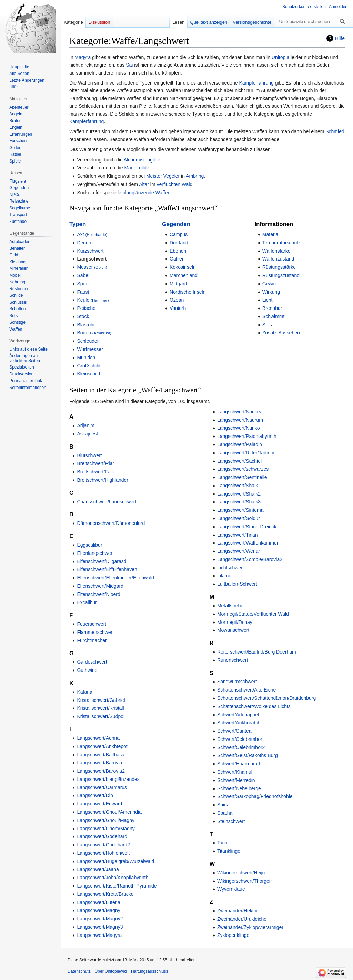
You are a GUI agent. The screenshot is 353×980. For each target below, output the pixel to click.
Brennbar (272, 308)
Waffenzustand (278, 259)
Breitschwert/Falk (95, 472)
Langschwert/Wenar (239, 551)
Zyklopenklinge (233, 935)
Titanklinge (229, 851)
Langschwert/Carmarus (102, 787)
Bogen (94, 333)
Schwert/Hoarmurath (239, 764)
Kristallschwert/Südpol (101, 716)
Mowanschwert (233, 630)
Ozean (177, 300)
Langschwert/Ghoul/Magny (106, 820)
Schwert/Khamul (235, 772)
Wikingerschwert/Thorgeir (245, 881)
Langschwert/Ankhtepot (102, 746)
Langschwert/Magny (98, 910)
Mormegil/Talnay (235, 622)
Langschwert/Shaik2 (239, 494)
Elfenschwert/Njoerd (98, 594)
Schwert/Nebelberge (239, 788)
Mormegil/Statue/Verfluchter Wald (253, 614)
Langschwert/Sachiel (239, 461)
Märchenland (184, 275)
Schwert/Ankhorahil (238, 723)
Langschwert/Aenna (98, 738)
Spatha (225, 813)
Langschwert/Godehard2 (103, 845)
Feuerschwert (92, 624)
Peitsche (86, 308)
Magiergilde (137, 168)
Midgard (178, 284)
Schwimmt (274, 316)
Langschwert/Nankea (240, 412)
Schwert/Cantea (234, 731)
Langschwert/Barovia (99, 763)
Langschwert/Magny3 (100, 927)
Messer (92, 267)
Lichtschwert (231, 568)
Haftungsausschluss (149, 971)
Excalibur (87, 602)
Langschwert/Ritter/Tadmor (246, 453)
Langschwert (92, 259)
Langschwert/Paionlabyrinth (247, 436)
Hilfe (340, 38)
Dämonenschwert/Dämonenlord (111, 523)
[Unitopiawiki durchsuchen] (312, 21)
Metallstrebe (230, 606)
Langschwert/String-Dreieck (247, 527)
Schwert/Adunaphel (238, 715)
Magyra (83, 57)
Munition (86, 357)
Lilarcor (225, 576)
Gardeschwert (92, 662)
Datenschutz (79, 971)
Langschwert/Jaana (98, 869)
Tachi (223, 843)
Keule (93, 300)
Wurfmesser (90, 349)
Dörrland (179, 243)
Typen (78, 224)
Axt (92, 234)
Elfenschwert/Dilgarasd (102, 561)
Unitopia (280, 57)
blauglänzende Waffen (147, 193)
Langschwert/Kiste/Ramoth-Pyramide (117, 886)
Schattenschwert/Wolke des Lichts (254, 706)
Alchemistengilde (142, 160)
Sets (267, 325)
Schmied (335, 131)
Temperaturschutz (281, 243)
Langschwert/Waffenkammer (248, 543)
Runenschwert (233, 660)
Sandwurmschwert (237, 682)
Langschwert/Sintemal (241, 510)
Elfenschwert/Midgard (100, 586)
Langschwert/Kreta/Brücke (105, 894)
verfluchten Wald (175, 184)
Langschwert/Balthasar (101, 755)
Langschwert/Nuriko (239, 428)
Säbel (83, 275)
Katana (84, 692)
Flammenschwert (95, 632)
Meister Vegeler (163, 176)
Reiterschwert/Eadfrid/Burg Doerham (257, 652)
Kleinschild (88, 374)
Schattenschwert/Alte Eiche (246, 690)
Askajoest (87, 434)
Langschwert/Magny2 (100, 919)
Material (271, 234)
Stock (83, 316)
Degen (84, 243)
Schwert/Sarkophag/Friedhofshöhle (255, 796)
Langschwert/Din (95, 795)
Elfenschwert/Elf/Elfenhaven (107, 569)
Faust (83, 292)
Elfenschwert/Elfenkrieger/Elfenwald (115, 578)
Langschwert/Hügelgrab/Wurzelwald (115, 861)
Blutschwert (89, 455)
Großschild (89, 366)
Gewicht (271, 284)
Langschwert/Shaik (238, 486)
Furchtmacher (92, 640)
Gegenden (176, 224)
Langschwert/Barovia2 (101, 771)
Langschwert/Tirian (238, 535)
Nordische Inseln (188, 292)
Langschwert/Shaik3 (239, 502)
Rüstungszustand (281, 275)
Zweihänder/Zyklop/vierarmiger (250, 927)
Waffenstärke (276, 251)
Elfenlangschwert (95, 553)
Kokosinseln (183, 267)
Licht (268, 300)
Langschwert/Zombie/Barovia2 (250, 559)
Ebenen (178, 251)
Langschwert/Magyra (99, 935)
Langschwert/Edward (99, 804)
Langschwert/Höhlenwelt (103, 853)
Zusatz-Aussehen (281, 333)
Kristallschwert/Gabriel (101, 700)
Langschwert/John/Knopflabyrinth (113, 878)
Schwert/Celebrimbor (240, 739)
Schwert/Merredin (236, 780)
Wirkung (271, 292)
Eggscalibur (89, 545)
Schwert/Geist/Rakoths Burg (248, 755)
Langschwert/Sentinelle (242, 477)
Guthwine (87, 670)
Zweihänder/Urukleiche (242, 919)
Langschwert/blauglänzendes (108, 779)
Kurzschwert (90, 251)
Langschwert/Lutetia (98, 902)
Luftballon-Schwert (237, 584)
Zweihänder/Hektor (238, 911)
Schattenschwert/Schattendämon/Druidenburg (266, 698)
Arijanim (86, 425)
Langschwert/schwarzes (243, 469)
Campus (179, 234)
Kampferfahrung (256, 83)
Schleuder (88, 341)
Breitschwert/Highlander (103, 480)
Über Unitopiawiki (111, 971)
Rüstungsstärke (279, 267)
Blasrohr (86, 325)
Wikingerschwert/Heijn (241, 873)
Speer (83, 284)
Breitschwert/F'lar (95, 463)
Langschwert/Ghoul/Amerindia (109, 812)
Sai (129, 65)
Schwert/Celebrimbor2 (241, 747)
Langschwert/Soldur (239, 518)
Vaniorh (178, 308)
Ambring (195, 176)
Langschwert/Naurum (240, 420)
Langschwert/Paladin (240, 444)
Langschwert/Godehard (102, 836)
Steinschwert (231, 821)
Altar (144, 184)
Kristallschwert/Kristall (100, 708)
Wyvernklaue (231, 889)
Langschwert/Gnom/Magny (106, 829)
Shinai (224, 805)
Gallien (177, 259)
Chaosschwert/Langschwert (107, 502)
